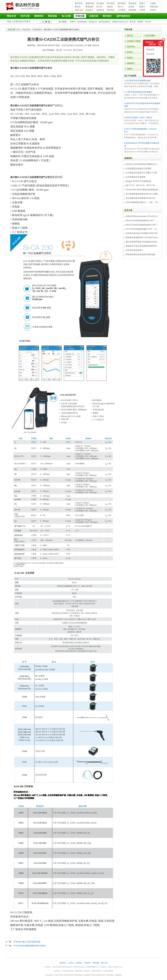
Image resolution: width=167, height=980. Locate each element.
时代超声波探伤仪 (111, 4)
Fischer (148, 22)
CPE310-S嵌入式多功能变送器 (27, 942)
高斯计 (142, 7)
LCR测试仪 (122, 10)
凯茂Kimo (93, 22)
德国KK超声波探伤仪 (90, 4)
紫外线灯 (111, 10)
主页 (18, 29)
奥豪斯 (140, 22)
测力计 (121, 7)
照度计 (142, 3)
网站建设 (110, 975)
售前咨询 (150, 49)
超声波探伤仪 (123, 16)
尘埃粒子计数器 (134, 41)
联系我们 (79, 963)
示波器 (153, 3)
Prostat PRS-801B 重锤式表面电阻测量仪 (143, 190)
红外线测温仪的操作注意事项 (138, 168)
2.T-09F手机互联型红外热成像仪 (138, 92)
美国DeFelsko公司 (120, 22)
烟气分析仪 (78, 50)
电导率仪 (131, 47)
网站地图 (96, 963)
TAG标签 (87, 963)
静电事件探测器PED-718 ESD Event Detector (143, 238)
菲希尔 (73, 22)
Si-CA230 (67, 50)
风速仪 (130, 58)
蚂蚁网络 (119, 975)
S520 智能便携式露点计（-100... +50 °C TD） (143, 202)
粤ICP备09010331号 (99, 975)
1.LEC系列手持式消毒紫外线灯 (138, 81)
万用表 (142, 10)
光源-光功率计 (79, 10)
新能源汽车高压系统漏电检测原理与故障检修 (143, 246)
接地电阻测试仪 (132, 10)
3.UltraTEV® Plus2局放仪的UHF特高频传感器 (142, 105)
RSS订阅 (104, 963)
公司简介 (71, 963)
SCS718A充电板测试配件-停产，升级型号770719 (143, 229)
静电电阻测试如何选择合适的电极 (140, 254)
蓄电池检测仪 (89, 7)
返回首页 (63, 963)
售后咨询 (150, 54)
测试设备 (53, 16)
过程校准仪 (100, 10)
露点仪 (130, 35)
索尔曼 (59, 50)
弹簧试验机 (154, 7)
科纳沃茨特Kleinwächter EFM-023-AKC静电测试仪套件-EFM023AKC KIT (143, 216)
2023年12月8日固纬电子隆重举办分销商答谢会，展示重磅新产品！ (143, 164)
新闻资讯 (39, 16)
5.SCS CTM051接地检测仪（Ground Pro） (140, 130)
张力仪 (99, 7)
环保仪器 (80, 16)
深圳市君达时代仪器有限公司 (23, 7)
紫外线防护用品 (122, 4)
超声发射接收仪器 (79, 4)
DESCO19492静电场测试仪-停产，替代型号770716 (143, 221)
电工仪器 (66, 16)
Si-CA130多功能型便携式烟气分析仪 (29, 946)
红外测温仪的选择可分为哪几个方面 (141, 173)
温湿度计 (89, 10)
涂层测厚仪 (82, 22)
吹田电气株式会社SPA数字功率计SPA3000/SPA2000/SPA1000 (143, 233)
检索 (46, 22)
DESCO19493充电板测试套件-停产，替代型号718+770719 (143, 225)
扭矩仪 (110, 7)
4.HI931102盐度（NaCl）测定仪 (138, 118)
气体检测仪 (37, 29)
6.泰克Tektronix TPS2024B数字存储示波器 (142, 144)
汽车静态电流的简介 (135, 250)
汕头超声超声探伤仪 (100, 4)
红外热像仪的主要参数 (136, 177)
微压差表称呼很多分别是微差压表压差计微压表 (143, 242)
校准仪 (78, 7)
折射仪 (130, 52)
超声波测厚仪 (105, 22)
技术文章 (25, 16)
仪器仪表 (94, 16)
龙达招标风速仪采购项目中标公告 (140, 198)
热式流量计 (151, 35)
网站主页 (11, 16)
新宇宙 (133, 22)
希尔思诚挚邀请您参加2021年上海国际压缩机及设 (143, 194)
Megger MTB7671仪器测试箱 (138, 181)
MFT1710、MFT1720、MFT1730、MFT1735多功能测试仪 (143, 185)
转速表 (153, 10)
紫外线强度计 (132, 4)
